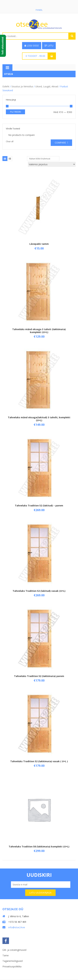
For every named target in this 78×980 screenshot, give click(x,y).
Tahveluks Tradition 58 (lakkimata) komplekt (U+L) (39, 847)
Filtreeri (15, 112)
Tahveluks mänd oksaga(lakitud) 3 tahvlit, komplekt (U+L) (39, 419)
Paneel (39, 10)
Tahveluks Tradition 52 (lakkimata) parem (39, 676)
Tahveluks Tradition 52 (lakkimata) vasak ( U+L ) (39, 761)
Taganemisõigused (13, 961)
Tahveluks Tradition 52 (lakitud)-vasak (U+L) (39, 591)
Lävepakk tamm (39, 244)
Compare (60, 143)
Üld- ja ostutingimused (14, 950)
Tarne (6, 955)
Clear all (10, 142)
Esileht (6, 87)
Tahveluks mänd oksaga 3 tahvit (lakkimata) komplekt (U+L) (39, 331)
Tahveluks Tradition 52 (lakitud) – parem (39, 506)
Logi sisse (32, 46)
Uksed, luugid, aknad (47, 87)
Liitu (49, 46)
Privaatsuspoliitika (12, 966)
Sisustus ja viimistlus (22, 87)
